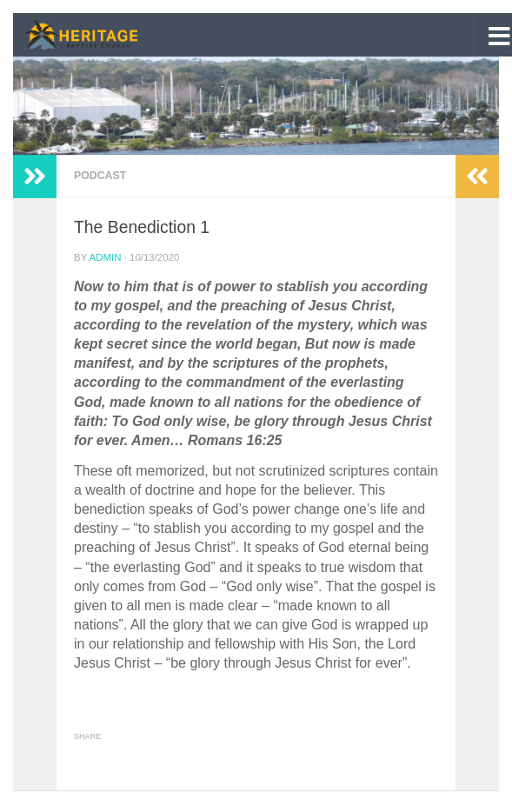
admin (106, 257)
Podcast (100, 176)
